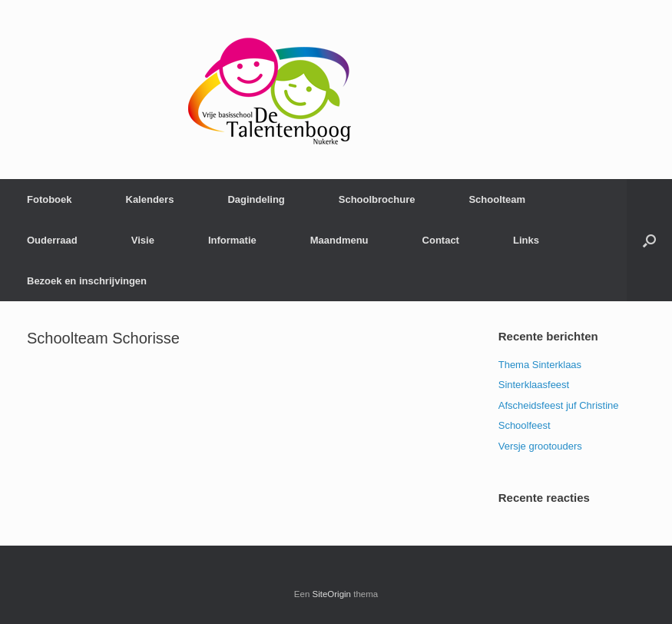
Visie (143, 240)
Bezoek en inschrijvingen (87, 281)
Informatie (232, 240)
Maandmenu (339, 240)
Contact (441, 240)
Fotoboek (50, 199)
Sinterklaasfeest (534, 385)
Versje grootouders (540, 446)
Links (526, 240)
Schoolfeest (525, 425)
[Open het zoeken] (649, 240)
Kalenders (150, 199)
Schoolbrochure (377, 199)
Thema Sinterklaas (540, 365)
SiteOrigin (332, 594)
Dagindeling (256, 199)
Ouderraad (52, 240)
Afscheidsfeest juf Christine (559, 405)
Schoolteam (497, 199)
